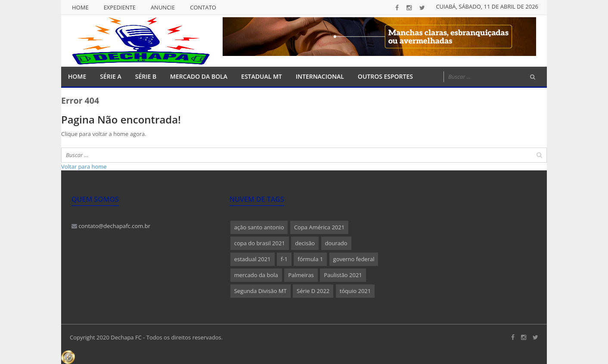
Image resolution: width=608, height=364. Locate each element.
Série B (146, 76)
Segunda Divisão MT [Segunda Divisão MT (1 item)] (261, 291)
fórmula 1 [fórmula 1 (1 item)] (310, 259)
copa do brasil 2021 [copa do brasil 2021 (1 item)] (260, 243)
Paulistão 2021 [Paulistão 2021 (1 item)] (343, 275)
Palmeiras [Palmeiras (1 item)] (301, 275)
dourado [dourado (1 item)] (336, 243)
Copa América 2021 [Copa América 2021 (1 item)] (319, 227)
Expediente (120, 7)
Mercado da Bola (199, 76)
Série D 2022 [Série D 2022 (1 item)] (313, 291)
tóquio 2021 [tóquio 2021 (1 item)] (355, 291)
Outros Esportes (385, 76)
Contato (203, 7)
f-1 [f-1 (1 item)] (284, 259)
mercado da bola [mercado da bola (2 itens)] (256, 275)
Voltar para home (84, 167)
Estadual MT (262, 76)
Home (80, 7)
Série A (110, 76)
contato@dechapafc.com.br (111, 226)
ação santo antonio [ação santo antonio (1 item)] (259, 227)
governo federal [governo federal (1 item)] (354, 259)
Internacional (320, 76)
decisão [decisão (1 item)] (305, 243)
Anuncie (163, 7)
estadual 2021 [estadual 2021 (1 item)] (253, 259)
